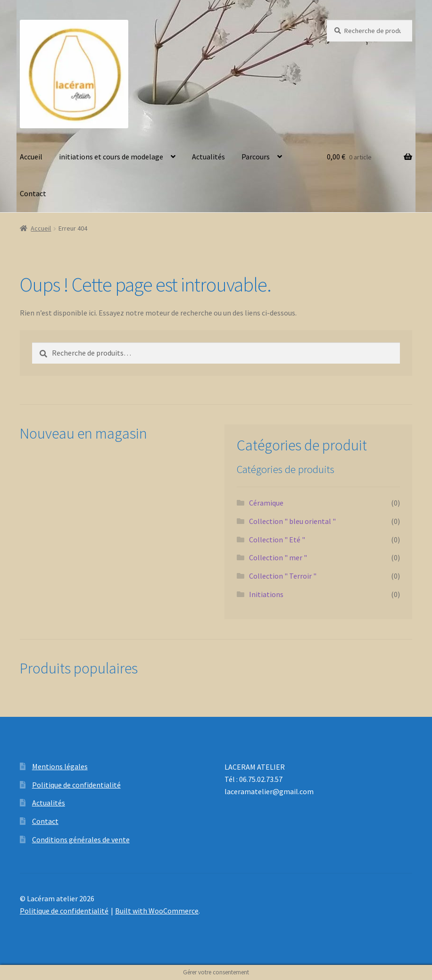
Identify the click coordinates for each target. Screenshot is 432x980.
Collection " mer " (278, 557)
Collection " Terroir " (283, 576)
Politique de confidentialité (76, 785)
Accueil (31, 157)
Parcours (256, 157)
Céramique (266, 503)
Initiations (266, 594)
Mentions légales (60, 766)
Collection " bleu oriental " (292, 521)
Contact (33, 193)
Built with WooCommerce (157, 911)
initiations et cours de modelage (111, 157)
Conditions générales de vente (81, 839)
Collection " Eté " (277, 540)
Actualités (208, 157)
